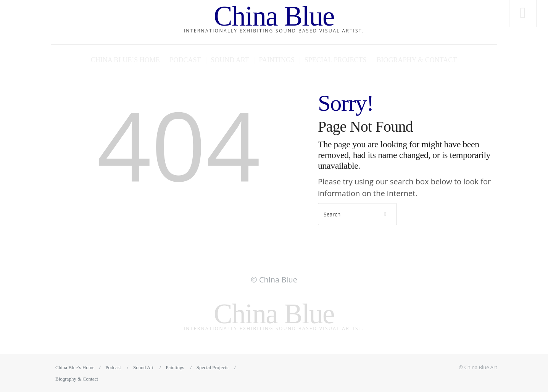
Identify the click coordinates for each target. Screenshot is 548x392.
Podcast (185, 60)
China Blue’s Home (125, 60)
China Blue (274, 16)
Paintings (277, 60)
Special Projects (336, 60)
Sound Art (230, 60)
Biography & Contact (417, 60)
